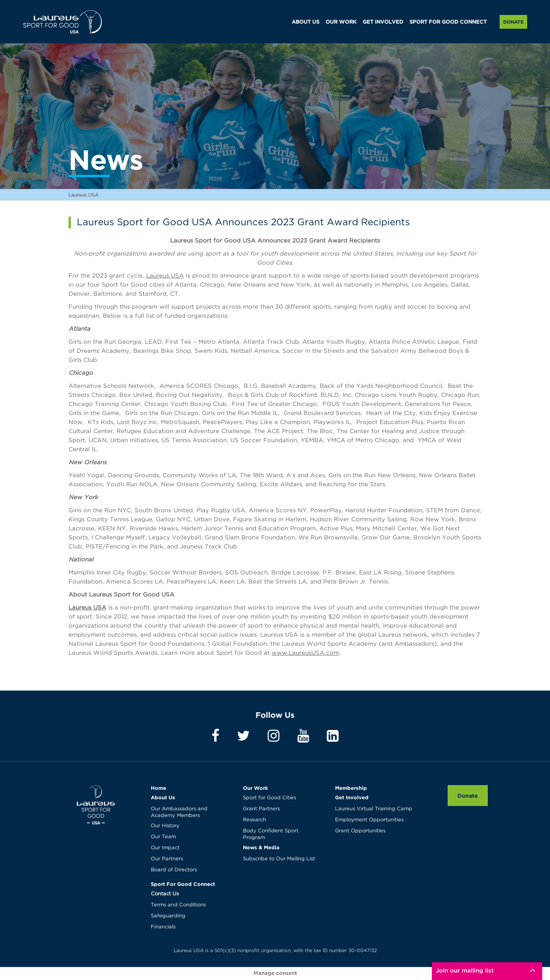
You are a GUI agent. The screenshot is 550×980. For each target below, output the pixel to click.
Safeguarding (168, 916)
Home (158, 788)
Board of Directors (174, 870)
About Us (163, 797)
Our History (165, 826)
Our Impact (165, 848)
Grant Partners (261, 809)
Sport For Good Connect (183, 884)
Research (255, 820)
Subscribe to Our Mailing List (279, 859)
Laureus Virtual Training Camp (374, 809)
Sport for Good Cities (269, 798)
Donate (513, 22)
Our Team (163, 837)
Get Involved (352, 797)
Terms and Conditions (178, 905)
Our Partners (167, 859)
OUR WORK (341, 22)
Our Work (256, 788)
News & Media (261, 847)
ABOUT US (306, 22)
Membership (351, 788)
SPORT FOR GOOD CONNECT (448, 22)
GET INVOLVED (383, 22)
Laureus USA (63, 22)
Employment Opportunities (369, 820)
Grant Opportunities (360, 831)
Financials (163, 927)
